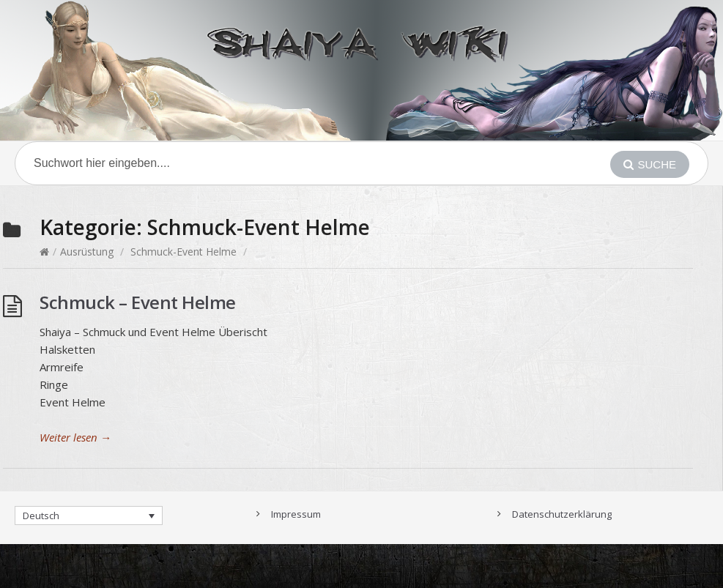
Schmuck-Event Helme (183, 252)
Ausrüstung (87, 252)
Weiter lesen (75, 437)
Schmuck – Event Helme (138, 302)
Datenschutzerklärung (562, 514)
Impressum (296, 514)
